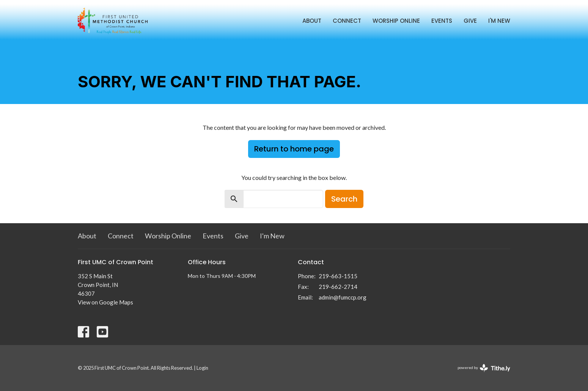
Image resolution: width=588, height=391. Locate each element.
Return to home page (294, 149)
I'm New (499, 21)
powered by (484, 368)
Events (442, 21)
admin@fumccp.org (343, 297)
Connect (347, 21)
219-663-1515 (338, 276)
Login (202, 368)
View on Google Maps (105, 302)
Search (344, 199)
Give (470, 21)
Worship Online (396, 21)
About (312, 21)
